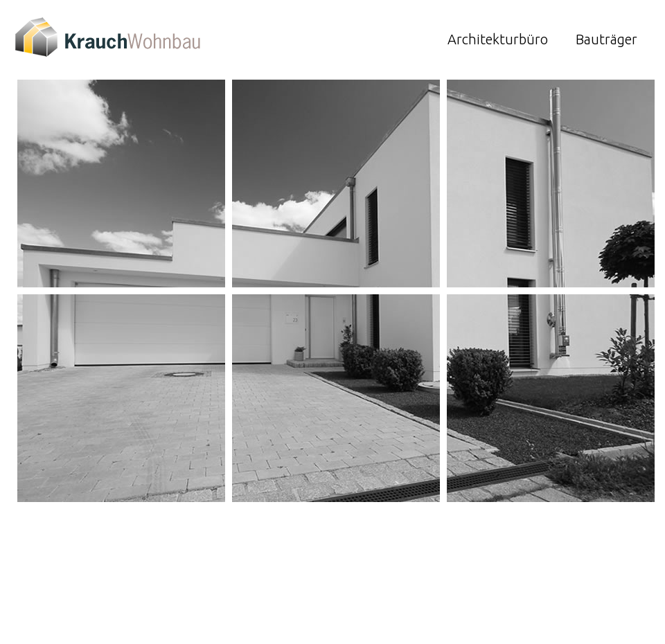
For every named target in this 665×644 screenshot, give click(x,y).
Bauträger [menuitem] (606, 39)
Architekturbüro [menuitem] (498, 39)
